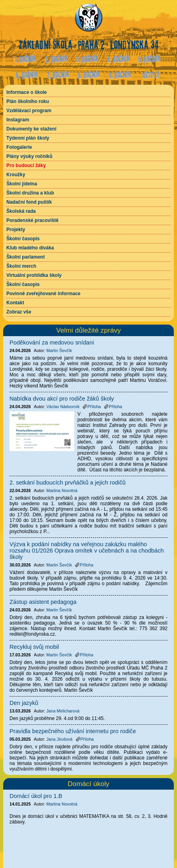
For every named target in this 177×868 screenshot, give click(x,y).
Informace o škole (27, 92)
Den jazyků (24, 703)
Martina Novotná (62, 804)
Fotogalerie (19, 147)
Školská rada (21, 211)
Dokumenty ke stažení (31, 129)
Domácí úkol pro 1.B (36, 796)
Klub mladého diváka (30, 248)
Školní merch (21, 266)
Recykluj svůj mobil (34, 647)
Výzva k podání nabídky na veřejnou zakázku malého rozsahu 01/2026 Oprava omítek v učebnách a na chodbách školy (87, 551)
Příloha (92, 407)
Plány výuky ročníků (29, 156)
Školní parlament (26, 257)
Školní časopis (23, 239)
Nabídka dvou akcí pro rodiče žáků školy (62, 399)
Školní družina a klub (30, 193)
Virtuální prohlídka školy (34, 275)
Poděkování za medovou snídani (52, 343)
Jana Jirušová (60, 739)
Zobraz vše (19, 312)
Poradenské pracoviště (32, 220)
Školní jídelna (22, 184)
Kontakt (15, 303)
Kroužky (16, 175)
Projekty (16, 230)
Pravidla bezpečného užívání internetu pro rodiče (73, 731)
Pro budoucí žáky (26, 165)
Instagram (18, 120)
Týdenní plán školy (28, 138)
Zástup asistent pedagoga (43, 602)
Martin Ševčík (59, 350)
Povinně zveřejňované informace (43, 294)
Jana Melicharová (63, 711)
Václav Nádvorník (63, 407)
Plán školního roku (28, 101)
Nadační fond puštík (29, 202)
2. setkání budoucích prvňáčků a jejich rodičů (67, 483)
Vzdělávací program (29, 111)
